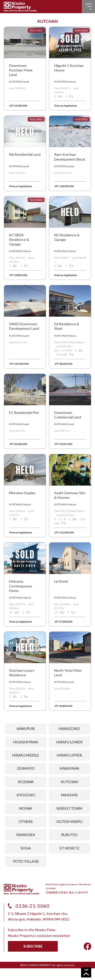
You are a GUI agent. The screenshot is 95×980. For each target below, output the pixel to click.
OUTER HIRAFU (69, 822)
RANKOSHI (26, 835)
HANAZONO (69, 729)
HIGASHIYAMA (26, 742)
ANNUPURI (26, 729)
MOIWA (26, 808)
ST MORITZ (69, 848)
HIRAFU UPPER (69, 755)
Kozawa (26, 782)
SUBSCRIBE (33, 946)
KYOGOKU (26, 795)
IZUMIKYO (26, 768)
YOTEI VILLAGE (26, 861)
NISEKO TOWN (69, 808)
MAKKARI (69, 795)
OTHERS (26, 822)
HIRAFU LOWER (69, 742)
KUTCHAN (69, 782)
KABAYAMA (69, 768)
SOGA (26, 848)
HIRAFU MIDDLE (26, 755)
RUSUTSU (69, 835)
